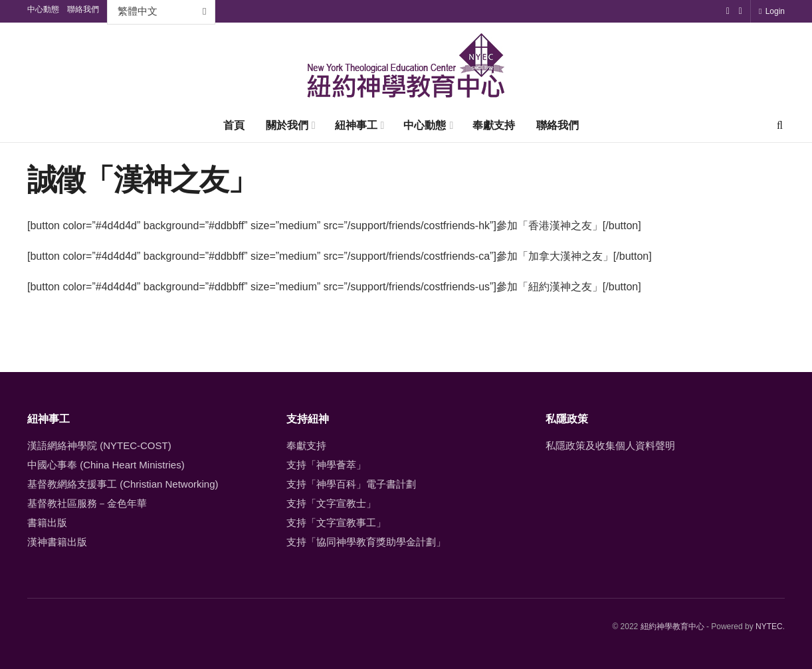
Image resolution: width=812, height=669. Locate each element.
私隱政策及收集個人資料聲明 (610, 445)
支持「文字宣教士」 (331, 503)
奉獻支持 (494, 125)
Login (772, 11)
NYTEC (769, 626)
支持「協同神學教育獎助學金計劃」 (366, 542)
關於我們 (287, 125)
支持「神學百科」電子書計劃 (351, 484)
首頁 (234, 125)
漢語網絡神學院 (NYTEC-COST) (99, 445)
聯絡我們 (558, 125)
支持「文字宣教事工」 (336, 523)
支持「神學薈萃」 (326, 465)
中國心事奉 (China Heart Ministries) (106, 465)
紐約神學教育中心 (672, 626)
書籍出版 (47, 523)
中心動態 (425, 125)
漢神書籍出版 (57, 542)
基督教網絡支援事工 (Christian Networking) (123, 484)
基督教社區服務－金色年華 (87, 503)
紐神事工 (356, 125)
